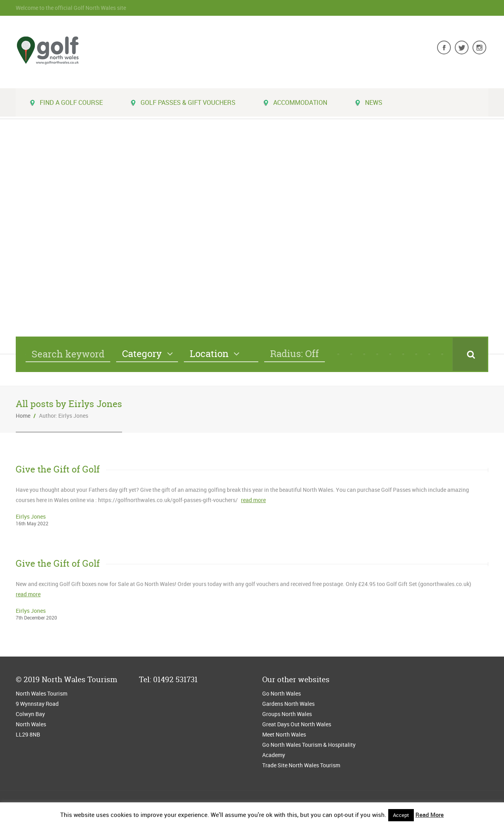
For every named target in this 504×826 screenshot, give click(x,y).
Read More (430, 815)
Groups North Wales (287, 714)
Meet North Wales (284, 734)
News (369, 102)
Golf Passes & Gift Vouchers (183, 102)
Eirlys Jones (31, 516)
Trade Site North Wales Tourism (302, 765)
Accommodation (295, 102)
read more (253, 500)
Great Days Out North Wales (297, 724)
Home (23, 416)
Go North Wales (282, 693)
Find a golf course (66, 102)
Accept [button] (401, 815)
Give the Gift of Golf (58, 469)
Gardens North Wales (288, 704)
